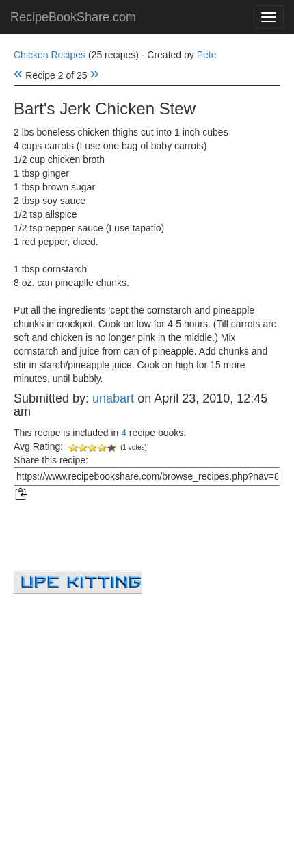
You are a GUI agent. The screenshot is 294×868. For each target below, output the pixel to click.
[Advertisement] (147, 690)
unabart (113, 398)
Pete (207, 55)
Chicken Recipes (50, 55)
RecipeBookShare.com (73, 17)
